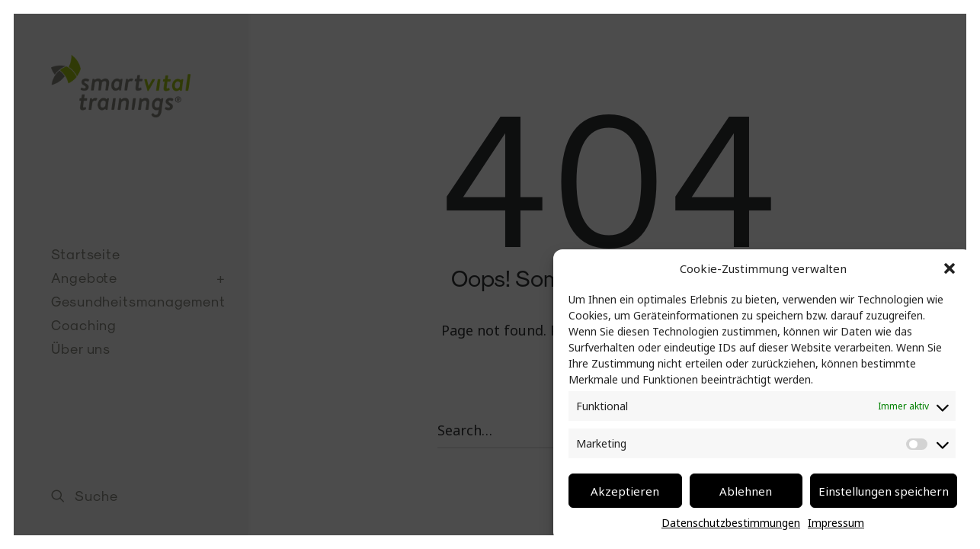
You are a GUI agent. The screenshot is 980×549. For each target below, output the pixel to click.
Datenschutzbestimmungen (731, 523)
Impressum (836, 523)
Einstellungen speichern (884, 491)
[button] (950, 268)
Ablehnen (746, 491)
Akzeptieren (625, 491)
